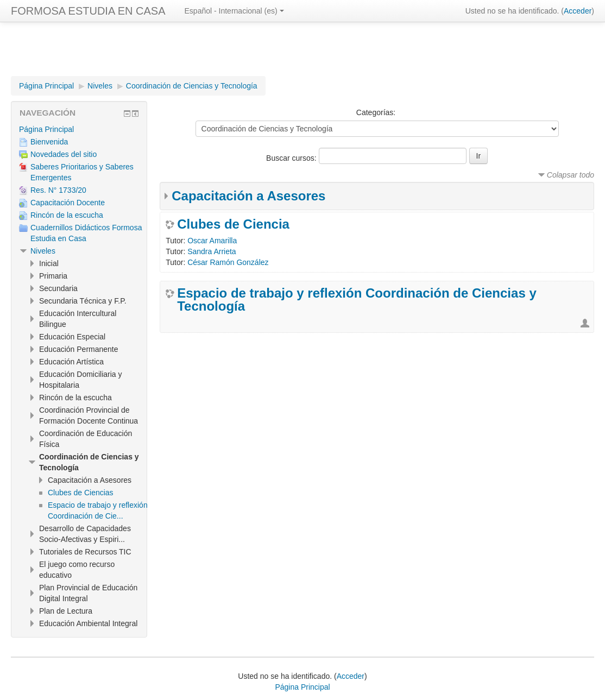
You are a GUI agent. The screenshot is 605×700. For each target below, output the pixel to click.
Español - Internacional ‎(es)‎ (234, 11)
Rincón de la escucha (75, 398)
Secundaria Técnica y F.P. (83, 301)
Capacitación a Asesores (248, 196)
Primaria (53, 276)
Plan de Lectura (66, 611)
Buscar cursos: (292, 158)
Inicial (49, 263)
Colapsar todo (571, 175)
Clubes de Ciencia (233, 224)
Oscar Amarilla (212, 241)
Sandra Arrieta (212, 251)
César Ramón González (228, 262)
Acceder (578, 11)
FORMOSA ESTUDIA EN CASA (88, 11)
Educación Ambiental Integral (88, 623)
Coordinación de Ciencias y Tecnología (192, 86)
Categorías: (376, 112)
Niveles (100, 86)
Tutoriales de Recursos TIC (85, 552)
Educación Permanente (79, 349)
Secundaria (58, 288)
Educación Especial (72, 337)
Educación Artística (71, 362)
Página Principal (46, 86)
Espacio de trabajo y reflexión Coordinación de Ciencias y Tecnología (357, 300)
